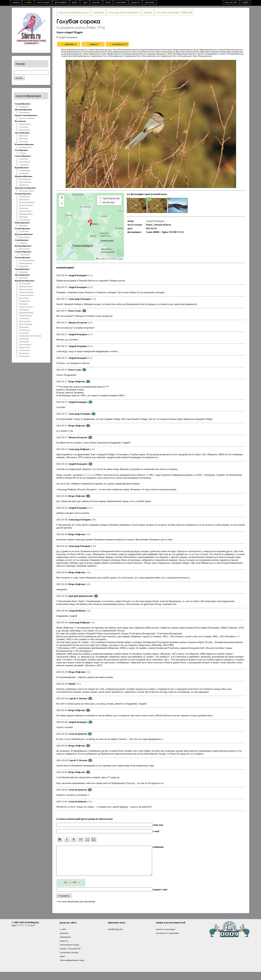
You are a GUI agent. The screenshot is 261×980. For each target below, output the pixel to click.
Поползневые (25, 344)
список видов (43, 2)
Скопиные (24, 159)
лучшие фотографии (124, 12)
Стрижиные (24, 254)
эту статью (89, 475)
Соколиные (24, 165)
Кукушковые (25, 237)
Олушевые (24, 127)
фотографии (61, 2)
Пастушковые (25, 182)
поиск (108, 2)
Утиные (23, 153)
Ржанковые (24, 199)
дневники (150, 2)
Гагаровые (24, 107)
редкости (136, 2)
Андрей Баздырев (68, 37)
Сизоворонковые (27, 260)
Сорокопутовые (26, 295)
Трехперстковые (26, 191)
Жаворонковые (26, 286)
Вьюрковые (24, 353)
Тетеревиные (25, 170)
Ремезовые (24, 339)
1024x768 (174, 12)
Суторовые (24, 333)
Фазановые (24, 173)
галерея (99, 12)
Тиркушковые (25, 211)
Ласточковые (25, 283)
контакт (96, 2)
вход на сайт (231, 2)
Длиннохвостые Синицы (30, 336)
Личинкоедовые (26, 292)
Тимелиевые (25, 330)
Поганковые (25, 112)
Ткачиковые (24, 350)
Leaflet (101, 259)
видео (75, 2)
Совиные (23, 243)
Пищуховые (25, 347)
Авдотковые (25, 196)
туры (85, 2)
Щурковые (24, 266)
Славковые (24, 318)
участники (121, 2)
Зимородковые (26, 263)
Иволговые (24, 298)
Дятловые (24, 278)
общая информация (73, 12)
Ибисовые (24, 138)
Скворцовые (25, 301)
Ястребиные (25, 162)
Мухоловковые (26, 324)
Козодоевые (24, 249)
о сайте (28, 2)
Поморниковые (26, 214)
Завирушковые (26, 315)
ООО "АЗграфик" (27, 931)
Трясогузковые (26, 289)
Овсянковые (25, 356)
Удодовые (24, 272)
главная (16, 2)
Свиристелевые (26, 307)
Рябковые (23, 225)
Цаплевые (24, 136)
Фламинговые (25, 147)
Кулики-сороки (26, 205)
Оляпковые (24, 310)
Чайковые (24, 217)
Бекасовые (24, 208)
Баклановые (25, 130)
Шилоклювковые (27, 202)
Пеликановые (25, 124)
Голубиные (24, 231)
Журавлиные (25, 179)
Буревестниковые (27, 118)
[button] (90, 223)
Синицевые (24, 341)
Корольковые (25, 321)
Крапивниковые (26, 312)
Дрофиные (24, 185)
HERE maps (116, 259)
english (245, 2)
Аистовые (24, 141)
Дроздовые (24, 327)
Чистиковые (25, 220)
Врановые (24, 304)
